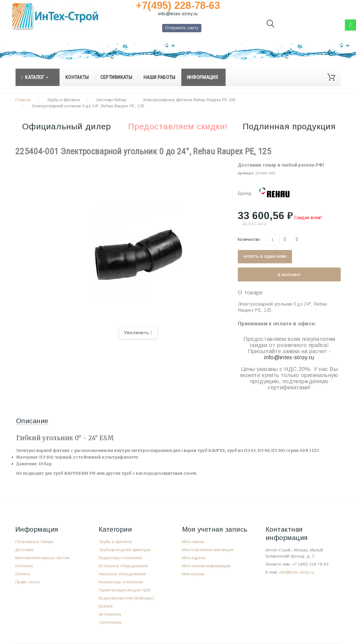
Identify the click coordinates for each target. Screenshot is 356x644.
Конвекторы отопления (121, 582)
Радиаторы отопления (120, 558)
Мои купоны (193, 574)
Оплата (22, 574)
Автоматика (110, 614)
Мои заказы (193, 542)
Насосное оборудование (123, 574)
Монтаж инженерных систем (42, 558)
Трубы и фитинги (63, 100)
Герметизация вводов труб (125, 590)
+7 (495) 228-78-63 (310, 564)
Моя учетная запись (215, 529)
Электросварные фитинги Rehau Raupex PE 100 (189, 100)
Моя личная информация (207, 566)
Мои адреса (194, 558)
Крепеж (106, 606)
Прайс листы (28, 582)
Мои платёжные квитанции (208, 550)
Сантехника (110, 622)
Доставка (24, 550)
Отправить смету (182, 28)
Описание (32, 421)
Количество (249, 239)
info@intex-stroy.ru (178, 14)
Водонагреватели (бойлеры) (126, 598)
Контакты (24, 566)
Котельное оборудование (123, 566)
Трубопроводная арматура (125, 550)
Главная (23, 100)
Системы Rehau (111, 100)
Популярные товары (35, 542)
